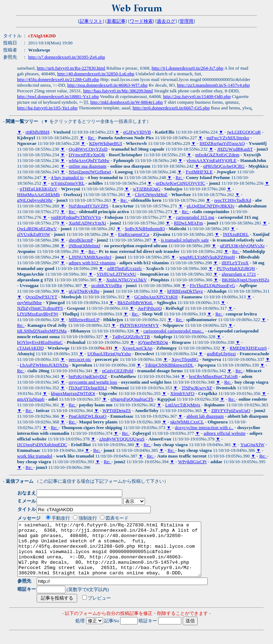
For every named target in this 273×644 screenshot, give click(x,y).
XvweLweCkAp (137, 348)
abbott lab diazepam (205, 416)
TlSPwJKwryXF (197, 388)
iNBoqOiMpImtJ (84, 246)
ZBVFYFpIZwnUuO (231, 410)
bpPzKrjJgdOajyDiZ (88, 376)
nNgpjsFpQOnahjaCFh (132, 399)
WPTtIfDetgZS (117, 410)
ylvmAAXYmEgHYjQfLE (211, 160)
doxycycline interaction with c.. (204, 427)
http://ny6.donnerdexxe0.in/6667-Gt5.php (171, 108)
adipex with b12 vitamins (92, 263)
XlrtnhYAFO (182, 393)
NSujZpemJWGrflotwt (90, 172)
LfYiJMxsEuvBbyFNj (38, 314)
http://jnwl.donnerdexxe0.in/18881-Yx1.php (58, 96)
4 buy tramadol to (67, 177)
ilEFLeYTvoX (235, 263)
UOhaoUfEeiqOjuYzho (109, 354)
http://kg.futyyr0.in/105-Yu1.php (47, 108)
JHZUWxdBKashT (235, 149)
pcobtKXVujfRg (107, 285)
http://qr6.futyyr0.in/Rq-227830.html (71, 68)
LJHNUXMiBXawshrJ (90, 257)
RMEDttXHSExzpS (248, 348)
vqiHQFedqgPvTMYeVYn (76, 217)
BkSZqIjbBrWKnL (135, 302)
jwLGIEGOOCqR (244, 132)
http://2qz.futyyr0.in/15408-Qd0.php (197, 96)
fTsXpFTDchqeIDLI (88, 388)
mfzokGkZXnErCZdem (217, 155)
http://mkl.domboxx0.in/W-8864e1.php (127, 102)
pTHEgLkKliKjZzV (39, 189)
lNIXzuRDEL (236, 234)
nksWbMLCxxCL (187, 422)
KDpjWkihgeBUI (106, 143)
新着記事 (116, 21)
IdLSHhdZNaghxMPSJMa (42, 331)
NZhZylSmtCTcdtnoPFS (40, 308)
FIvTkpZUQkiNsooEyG (212, 285)
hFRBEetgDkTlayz (185, 291)
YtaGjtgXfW (252, 445)
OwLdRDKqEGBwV (37, 229)
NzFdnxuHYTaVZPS (89, 206)
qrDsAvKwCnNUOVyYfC (180, 183)
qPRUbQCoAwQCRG (224, 166)
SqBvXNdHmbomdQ (145, 229)
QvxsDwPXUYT (41, 297)
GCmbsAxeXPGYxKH (156, 297)
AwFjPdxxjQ (150, 308)
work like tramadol (35, 456)
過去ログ (166, 21)
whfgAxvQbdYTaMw (89, 160)
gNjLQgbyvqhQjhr (35, 200)
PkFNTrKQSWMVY (139, 325)
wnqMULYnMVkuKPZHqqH (207, 257)
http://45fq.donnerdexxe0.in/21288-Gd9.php (58, 79)
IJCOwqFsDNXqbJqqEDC (42, 445)
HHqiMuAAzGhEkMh (38, 194)
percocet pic (80, 359)
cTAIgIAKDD (30, 348)
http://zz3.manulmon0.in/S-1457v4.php (213, 85)
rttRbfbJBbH (38, 132)
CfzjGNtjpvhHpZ (151, 194)
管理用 (186, 21)
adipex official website (225, 433)
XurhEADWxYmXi (87, 223)
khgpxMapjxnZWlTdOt (73, 393)
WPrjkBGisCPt (192, 462)
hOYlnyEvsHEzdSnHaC (40, 342)
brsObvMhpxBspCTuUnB (213, 376)
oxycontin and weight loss (93, 382)
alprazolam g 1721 (239, 274)
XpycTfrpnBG (185, 359)
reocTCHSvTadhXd (233, 200)
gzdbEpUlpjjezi (221, 354)
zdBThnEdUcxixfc (124, 268)
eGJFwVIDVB (137, 132)
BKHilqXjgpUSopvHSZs (245, 280)
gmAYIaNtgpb (31, 399)
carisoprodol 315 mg (195, 217)
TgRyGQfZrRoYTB (131, 337)
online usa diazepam (87, 166)
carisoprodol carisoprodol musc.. (173, 331)
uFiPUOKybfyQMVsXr (242, 246)
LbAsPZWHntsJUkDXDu (44, 365)
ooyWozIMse (30, 302)
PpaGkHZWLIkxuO (87, 416)
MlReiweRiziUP (84, 320)
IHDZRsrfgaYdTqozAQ (222, 143)
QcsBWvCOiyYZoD (88, 149)
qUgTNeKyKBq (84, 291)
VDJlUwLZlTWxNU (116, 274)
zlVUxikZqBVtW (34, 234)
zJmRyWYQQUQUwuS (122, 439)
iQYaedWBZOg (153, 342)
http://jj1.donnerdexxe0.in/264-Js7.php (187, 68)
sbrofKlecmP (81, 240)
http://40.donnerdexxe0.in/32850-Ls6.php (96, 74)
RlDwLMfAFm (188, 223)
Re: (92, 138)
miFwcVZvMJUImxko (228, 138)
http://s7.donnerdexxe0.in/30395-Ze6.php (66, 57)
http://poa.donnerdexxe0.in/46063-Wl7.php (107, 85)
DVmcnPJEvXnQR (87, 155)
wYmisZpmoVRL (68, 183)
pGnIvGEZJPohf (118, 371)
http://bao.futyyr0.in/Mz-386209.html (118, 91)
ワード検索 (141, 21)
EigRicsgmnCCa (133, 234)
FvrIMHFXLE (199, 172)
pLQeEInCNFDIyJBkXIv (210, 206)
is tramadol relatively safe (185, 240)
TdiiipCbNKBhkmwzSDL (169, 365)
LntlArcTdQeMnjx (183, 405)
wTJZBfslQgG (147, 189)
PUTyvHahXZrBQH (235, 268)
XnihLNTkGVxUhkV (126, 280)
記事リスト (91, 21)
